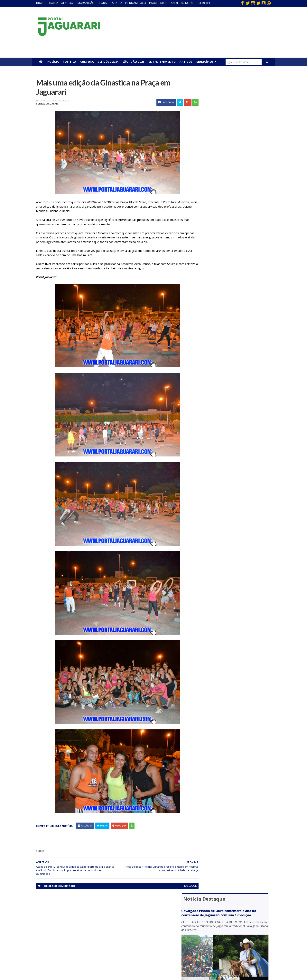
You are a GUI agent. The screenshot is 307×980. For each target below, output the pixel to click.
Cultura (87, 62)
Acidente (58, 905)
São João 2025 (134, 62)
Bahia (54, 3)
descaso (57, 910)
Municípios (205, 62)
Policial (127, 939)
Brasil (41, 3)
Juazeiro (57, 933)
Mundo (57, 939)
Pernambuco (136, 3)
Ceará (102, 3)
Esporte (128, 922)
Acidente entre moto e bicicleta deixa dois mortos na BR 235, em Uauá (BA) (230, 257)
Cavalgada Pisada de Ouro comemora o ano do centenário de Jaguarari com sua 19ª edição (232, 99)
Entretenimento (162, 62)
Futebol (128, 933)
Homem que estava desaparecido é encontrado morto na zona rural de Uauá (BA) (233, 273)
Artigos (186, 62)
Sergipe (205, 3)
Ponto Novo (60, 950)
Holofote (58, 922)
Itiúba (56, 928)
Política (70, 62)
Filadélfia (58, 916)
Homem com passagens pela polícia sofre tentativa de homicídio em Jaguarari (229, 205)
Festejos (128, 928)
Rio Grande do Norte (178, 3)
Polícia (53, 62)
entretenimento (133, 916)
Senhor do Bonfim (63, 956)
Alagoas (68, 3)
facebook (181, 887)
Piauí (153, 3)
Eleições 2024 (108, 62)
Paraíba (116, 3)
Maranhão (86, 3)
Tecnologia (59, 961)
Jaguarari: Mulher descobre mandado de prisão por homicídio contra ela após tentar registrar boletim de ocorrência (233, 222)
